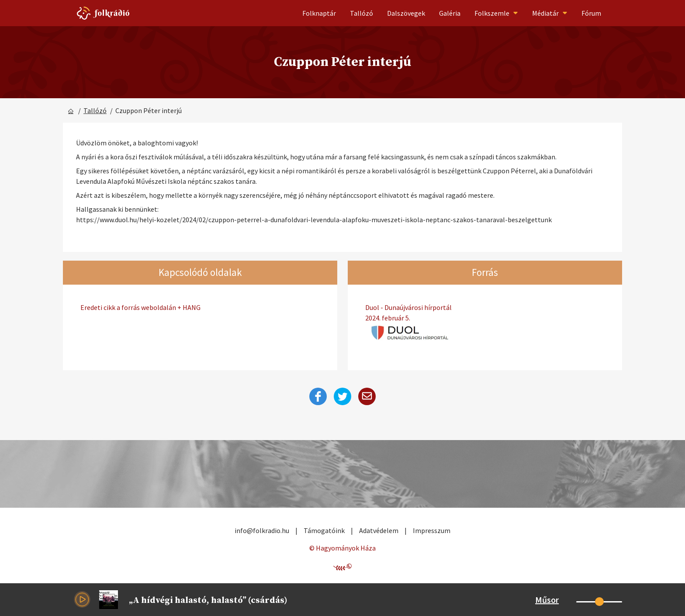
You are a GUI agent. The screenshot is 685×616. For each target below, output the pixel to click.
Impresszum (432, 530)
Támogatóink (324, 530)
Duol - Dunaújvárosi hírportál (485, 313)
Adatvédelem (379, 530)
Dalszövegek (406, 13)
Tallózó (362, 13)
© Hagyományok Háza (342, 548)
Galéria (450, 13)
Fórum (591, 13)
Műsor (547, 600)
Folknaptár (319, 13)
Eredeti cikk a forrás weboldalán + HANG (140, 307)
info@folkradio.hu (262, 530)
